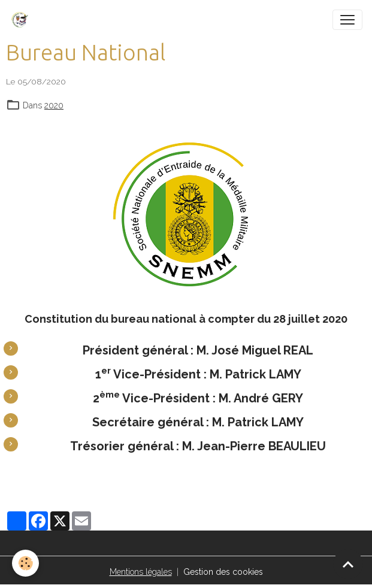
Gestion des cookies (223, 572)
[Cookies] (25, 563)
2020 (54, 105)
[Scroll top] (348, 564)
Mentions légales (141, 572)
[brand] (22, 20)
